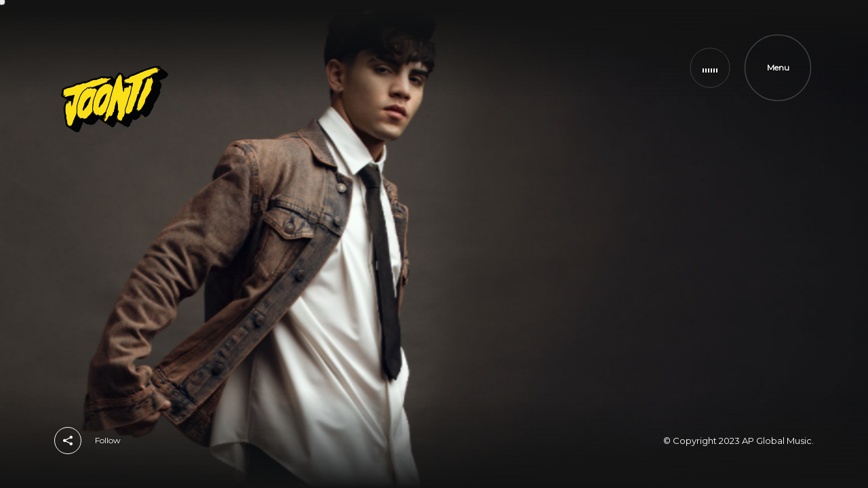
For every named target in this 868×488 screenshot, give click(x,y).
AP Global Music (777, 441)
